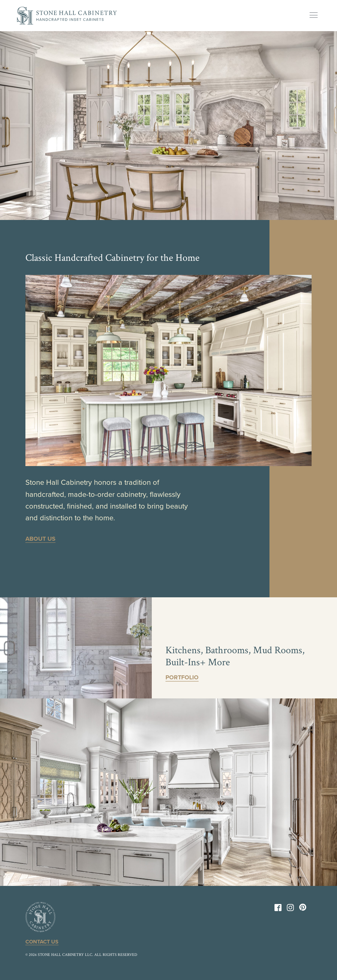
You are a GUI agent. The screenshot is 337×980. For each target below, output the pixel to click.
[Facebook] (278, 909)
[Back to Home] (67, 16)
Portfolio (182, 677)
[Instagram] (290, 909)
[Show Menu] (314, 15)
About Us (40, 539)
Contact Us (42, 942)
